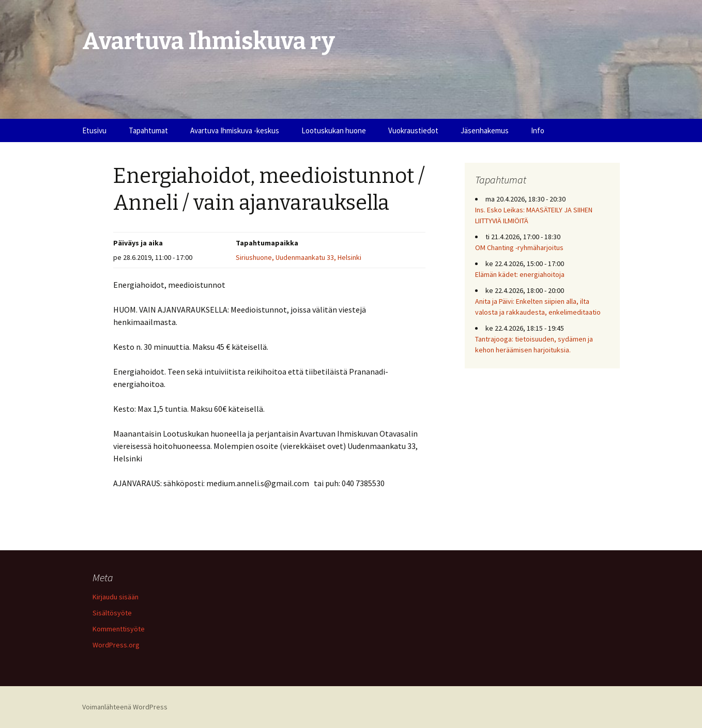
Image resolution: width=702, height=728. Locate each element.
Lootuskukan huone (334, 130)
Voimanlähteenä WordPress (125, 707)
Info (538, 130)
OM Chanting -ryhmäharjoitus (519, 247)
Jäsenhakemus (485, 130)
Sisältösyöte (112, 613)
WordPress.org (116, 645)
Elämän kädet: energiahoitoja (520, 274)
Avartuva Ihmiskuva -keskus (235, 130)
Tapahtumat (148, 130)
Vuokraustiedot (413, 130)
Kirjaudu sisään (116, 597)
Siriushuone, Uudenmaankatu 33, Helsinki (299, 257)
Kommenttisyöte (119, 629)
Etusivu (94, 130)
